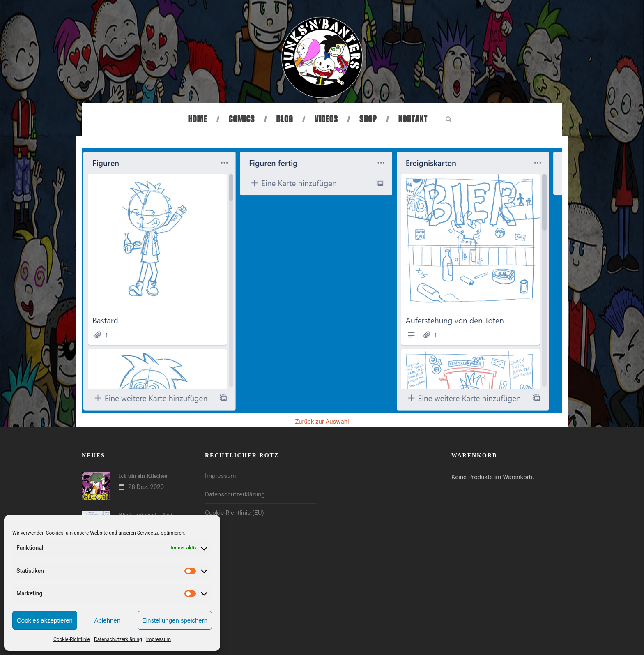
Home (198, 119)
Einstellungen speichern (175, 620)
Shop (368, 119)
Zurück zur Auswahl (322, 422)
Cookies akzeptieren (45, 620)
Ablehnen (107, 620)
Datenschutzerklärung (118, 639)
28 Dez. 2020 (146, 487)
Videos (326, 119)
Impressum (159, 639)
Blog (285, 119)
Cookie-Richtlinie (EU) (235, 513)
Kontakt (413, 119)
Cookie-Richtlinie (72, 639)
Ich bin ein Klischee (143, 476)
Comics (242, 119)
